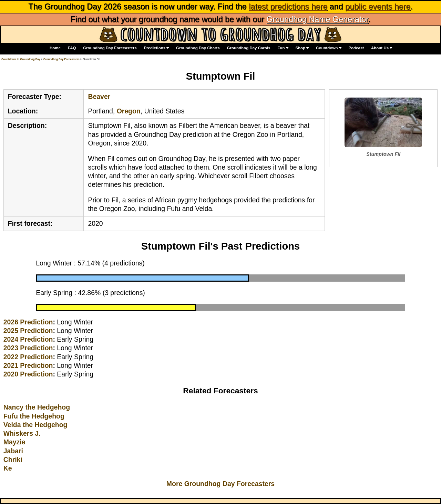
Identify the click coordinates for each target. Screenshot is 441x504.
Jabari (13, 451)
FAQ (72, 48)
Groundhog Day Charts (198, 48)
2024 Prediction (28, 339)
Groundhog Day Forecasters (110, 48)
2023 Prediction (28, 348)
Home (55, 48)
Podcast (356, 48)
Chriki (13, 460)
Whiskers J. (22, 433)
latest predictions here (288, 7)
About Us (382, 48)
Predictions (156, 48)
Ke (8, 468)
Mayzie (14, 442)
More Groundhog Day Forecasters (220, 484)
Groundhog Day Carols (249, 48)
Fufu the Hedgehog (34, 416)
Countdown (329, 48)
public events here (378, 7)
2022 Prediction (28, 357)
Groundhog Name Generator (317, 19)
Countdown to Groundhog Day (21, 59)
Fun (283, 48)
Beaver (99, 97)
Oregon (129, 111)
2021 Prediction (28, 365)
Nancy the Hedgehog (37, 407)
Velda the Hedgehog (35, 425)
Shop (302, 48)
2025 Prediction (28, 331)
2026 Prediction (28, 322)
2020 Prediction (28, 374)
